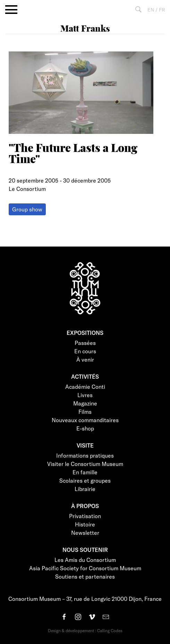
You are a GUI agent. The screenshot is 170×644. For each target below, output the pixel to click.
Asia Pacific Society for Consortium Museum (85, 568)
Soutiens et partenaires (85, 576)
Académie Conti (85, 387)
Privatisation (85, 516)
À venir (85, 359)
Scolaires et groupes (85, 480)
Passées (85, 343)
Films (85, 412)
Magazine (85, 403)
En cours (85, 351)
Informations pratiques (85, 455)
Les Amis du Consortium (85, 560)
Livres (85, 395)
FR (162, 10)
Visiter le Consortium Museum (85, 464)
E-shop (85, 428)
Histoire (85, 524)
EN (151, 10)
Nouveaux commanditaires (85, 420)
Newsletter (85, 533)
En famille (85, 472)
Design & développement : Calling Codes (85, 630)
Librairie (85, 489)
